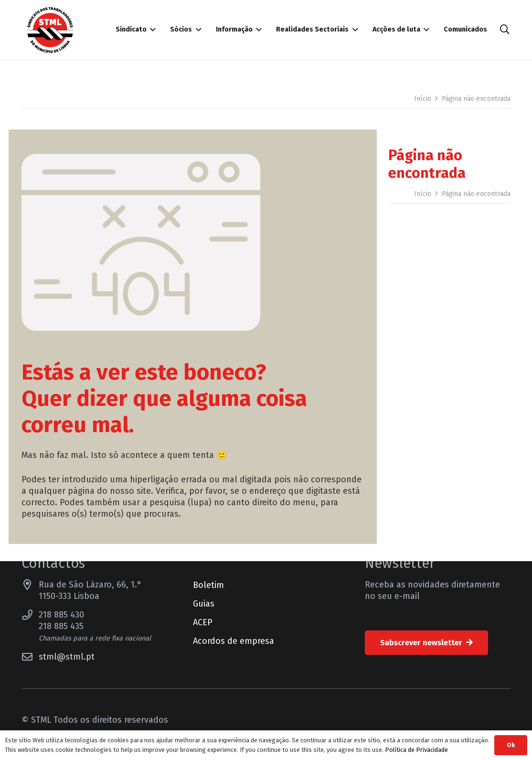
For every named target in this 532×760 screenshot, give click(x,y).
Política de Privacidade (416, 750)
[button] (505, 30)
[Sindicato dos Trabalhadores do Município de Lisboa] (50, 30)
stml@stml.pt (67, 657)
